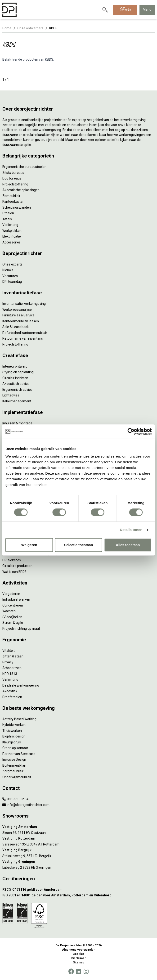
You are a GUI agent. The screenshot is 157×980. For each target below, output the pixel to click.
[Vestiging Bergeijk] (78, 850)
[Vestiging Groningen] (78, 862)
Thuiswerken (12, 731)
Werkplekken (12, 231)
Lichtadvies (11, 395)
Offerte (125, 9)
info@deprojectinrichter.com (26, 805)
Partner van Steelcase (19, 754)
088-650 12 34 (15, 799)
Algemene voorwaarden (79, 950)
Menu (147, 9)
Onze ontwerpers (30, 28)
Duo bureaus (12, 178)
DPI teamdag (12, 282)
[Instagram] (86, 971)
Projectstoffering (15, 184)
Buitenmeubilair (14, 765)
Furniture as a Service (18, 315)
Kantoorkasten (13, 202)
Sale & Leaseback (16, 327)
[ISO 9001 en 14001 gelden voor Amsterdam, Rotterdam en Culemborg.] (78, 895)
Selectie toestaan (78, 545)
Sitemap (78, 962)
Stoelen (8, 213)
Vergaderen (11, 594)
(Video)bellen (12, 617)
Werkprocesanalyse (17, 310)
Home (7, 28)
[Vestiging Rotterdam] (78, 838)
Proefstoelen (12, 697)
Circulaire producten (17, 566)
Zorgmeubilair (13, 771)
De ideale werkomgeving (21, 685)
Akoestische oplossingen (21, 190)
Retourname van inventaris (23, 338)
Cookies (79, 954)
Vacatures (10, 276)
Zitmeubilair (11, 196)
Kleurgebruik (12, 742)
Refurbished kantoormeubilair (25, 333)
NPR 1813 (10, 674)
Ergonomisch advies (17, 390)
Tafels (7, 219)
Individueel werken (16, 599)
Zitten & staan (13, 656)
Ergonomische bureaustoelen (24, 167)
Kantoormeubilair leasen (21, 321)
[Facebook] (71, 971)
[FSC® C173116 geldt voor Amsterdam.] (78, 890)
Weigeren (29, 545)
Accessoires (11, 242)
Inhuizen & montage (17, 423)
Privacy (8, 662)
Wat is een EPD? (14, 572)
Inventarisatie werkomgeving (24, 304)
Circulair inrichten (15, 378)
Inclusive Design (14, 760)
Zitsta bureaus (13, 173)
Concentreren (13, 605)
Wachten (9, 611)
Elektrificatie (12, 236)
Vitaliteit (9, 651)
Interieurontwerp (15, 366)
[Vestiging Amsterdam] (78, 827)
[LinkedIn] (78, 971)
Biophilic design (14, 736)
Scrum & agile (13, 623)
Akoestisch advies (16, 384)
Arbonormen (12, 668)
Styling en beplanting (18, 372)
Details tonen (131, 530)
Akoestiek (10, 691)
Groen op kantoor (15, 748)
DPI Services (12, 560)
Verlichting (10, 225)
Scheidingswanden (17, 207)
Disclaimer (78, 958)
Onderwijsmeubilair (17, 777)
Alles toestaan (128, 545)
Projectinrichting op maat (21, 629)
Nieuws (8, 270)
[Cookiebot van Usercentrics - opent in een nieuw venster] (131, 432)
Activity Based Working (19, 719)
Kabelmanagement (17, 401)
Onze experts (12, 264)
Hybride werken (14, 725)
